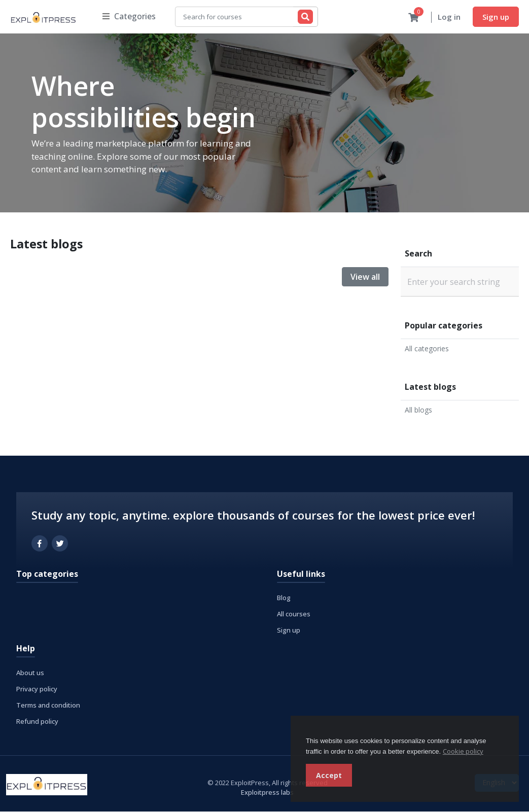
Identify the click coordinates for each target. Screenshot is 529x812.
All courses (294, 614)
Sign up (496, 17)
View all (365, 277)
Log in (449, 17)
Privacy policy (37, 689)
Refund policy (37, 722)
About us (30, 673)
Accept (329, 775)
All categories (427, 349)
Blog (284, 598)
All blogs (418, 410)
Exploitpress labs (267, 793)
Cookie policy (463, 751)
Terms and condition (48, 706)
